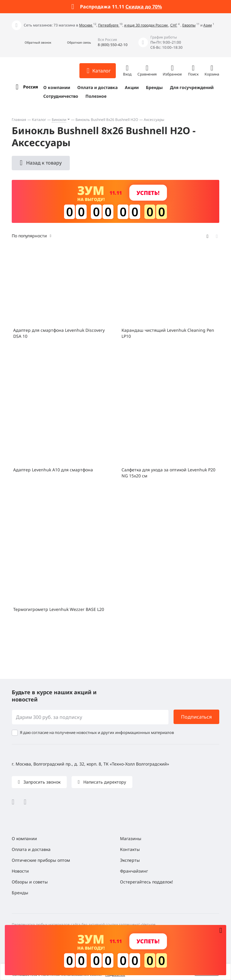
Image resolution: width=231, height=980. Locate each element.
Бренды (154, 87)
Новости (20, 871)
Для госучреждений (192, 87)
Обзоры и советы (30, 882)
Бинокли (59, 120)
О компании (57, 87)
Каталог (39, 120)
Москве (86, 25)
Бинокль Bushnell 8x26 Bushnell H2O (107, 120)
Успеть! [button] (148, 193)
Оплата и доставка (97, 87)
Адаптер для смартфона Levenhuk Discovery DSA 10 (59, 333)
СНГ (174, 25)
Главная (19, 120)
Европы (189, 25)
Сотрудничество (61, 96)
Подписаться (196, 717)
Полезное (96, 96)
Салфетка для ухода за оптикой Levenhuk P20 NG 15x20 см (168, 473)
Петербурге (109, 25)
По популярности (29, 236)
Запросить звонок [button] (41, 782)
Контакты (130, 849)
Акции (132, 87)
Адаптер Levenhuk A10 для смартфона (53, 470)
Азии (208, 25)
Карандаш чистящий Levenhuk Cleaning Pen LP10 (168, 333)
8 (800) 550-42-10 (113, 45)
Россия (31, 87)
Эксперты (130, 860)
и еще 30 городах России (146, 25)
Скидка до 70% (144, 7)
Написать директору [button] (104, 782)
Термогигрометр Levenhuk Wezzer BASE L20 (59, 609)
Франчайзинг (134, 871)
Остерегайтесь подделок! (146, 882)
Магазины (131, 838)
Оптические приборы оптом (41, 860)
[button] (31, 43)
